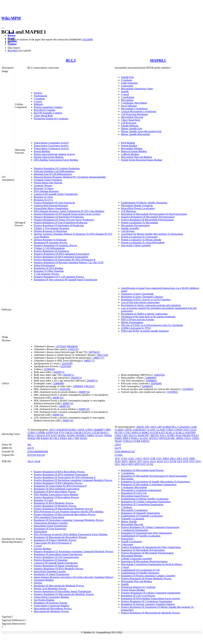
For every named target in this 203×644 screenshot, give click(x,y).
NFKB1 (108, 435)
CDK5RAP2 (139, 430)
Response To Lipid (43, 500)
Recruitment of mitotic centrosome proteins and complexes (151, 305)
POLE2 (195, 435)
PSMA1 (135, 438)
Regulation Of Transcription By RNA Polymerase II (60, 486)
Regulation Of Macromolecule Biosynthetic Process (60, 537)
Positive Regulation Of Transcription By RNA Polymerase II (65, 260)
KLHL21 (180, 433)
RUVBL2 (54, 438)
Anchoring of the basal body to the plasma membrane (148, 317)
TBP (77, 438)
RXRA (63, 438)
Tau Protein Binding (44, 600)
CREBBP (98, 430)
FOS (56, 433)
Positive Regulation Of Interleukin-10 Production (59, 225)
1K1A (30, 461)
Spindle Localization (132, 541)
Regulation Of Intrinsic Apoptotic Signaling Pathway (148, 604)
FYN (61, 433)
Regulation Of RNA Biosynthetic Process (55, 492)
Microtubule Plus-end (132, 117)
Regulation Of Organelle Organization (140, 513)
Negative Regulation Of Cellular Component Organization (151, 593)
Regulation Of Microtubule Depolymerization (144, 561)
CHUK (81, 430)
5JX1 (117, 464)
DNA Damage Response (46, 191)
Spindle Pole (127, 77)
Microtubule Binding (132, 148)
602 (29, 445)
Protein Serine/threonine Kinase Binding (142, 160)
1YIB (153, 458)
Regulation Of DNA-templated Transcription (57, 489)
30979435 (94, 352)
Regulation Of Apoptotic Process (51, 243)
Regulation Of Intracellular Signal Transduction (58, 554)
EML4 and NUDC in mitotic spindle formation (145, 331)
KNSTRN (190, 433)
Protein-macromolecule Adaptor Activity (54, 154)
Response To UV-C (44, 200)
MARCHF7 (144, 435)
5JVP (179, 461)
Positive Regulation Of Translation (51, 251)
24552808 (87, 40)
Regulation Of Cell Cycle (134, 493)
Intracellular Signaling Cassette (50, 571)
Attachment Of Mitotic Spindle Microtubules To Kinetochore (152, 234)
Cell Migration (129, 211)
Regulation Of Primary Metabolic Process (55, 540)
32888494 (58, 383)
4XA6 (160, 461)
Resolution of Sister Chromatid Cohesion (142, 297)
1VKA (138, 458)
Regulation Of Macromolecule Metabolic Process (59, 586)
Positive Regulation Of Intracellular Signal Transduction (62, 591)
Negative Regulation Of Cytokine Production (57, 168)
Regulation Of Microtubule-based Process (142, 470)
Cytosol (38, 101)
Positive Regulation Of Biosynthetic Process (56, 497)
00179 (31, 448)
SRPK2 (180, 438)
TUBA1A (128, 441)
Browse (12, 35)
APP (159, 427)
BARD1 (72, 430)
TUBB (137, 441)
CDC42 (128, 430)
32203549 (67, 363)
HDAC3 (32, 435)
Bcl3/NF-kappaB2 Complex (48, 113)
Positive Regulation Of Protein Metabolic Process (146, 579)
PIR (38, 438)
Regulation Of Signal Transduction (52, 574)
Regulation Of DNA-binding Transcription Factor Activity (151, 598)
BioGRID (13, 51)
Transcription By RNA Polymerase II (53, 543)
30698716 (84, 392)
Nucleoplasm (40, 96)
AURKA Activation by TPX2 (136, 328)
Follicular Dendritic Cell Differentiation (54, 171)
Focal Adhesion (129, 106)
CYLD (193, 430)
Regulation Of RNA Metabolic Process (54, 503)
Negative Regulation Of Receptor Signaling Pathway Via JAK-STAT (69, 262)
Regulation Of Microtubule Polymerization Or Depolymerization (154, 214)
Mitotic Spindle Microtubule (136, 134)
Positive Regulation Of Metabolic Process (55, 506)
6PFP (137, 464)
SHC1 (71, 438)
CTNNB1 (41, 433)
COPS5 (89, 430)
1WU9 (146, 458)
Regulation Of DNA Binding (48, 268)
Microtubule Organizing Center (137, 89)
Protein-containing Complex (48, 107)
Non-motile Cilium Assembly (136, 245)
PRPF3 (126, 438)
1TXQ (124, 458)
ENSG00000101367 (125, 452)
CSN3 (186, 430)
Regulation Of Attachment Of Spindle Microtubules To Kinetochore (156, 482)
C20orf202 (184, 427)
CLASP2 (161, 430)
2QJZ (186, 458)
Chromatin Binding (44, 580)
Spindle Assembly (130, 228)
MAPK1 (62, 435)
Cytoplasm (39, 99)
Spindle (125, 91)
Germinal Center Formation (48, 180)
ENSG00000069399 (38, 452)
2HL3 (173, 458)
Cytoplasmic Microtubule (134, 103)
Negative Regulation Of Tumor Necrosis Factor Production (64, 220)
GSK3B (77, 433)
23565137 (73, 349)
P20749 (41, 455)
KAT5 (54, 435)
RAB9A (45, 438)
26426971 (58, 372)
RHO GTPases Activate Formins (138, 319)
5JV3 (166, 461)
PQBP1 (118, 438)
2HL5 (179, 458)
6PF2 (131, 464)
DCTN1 (119, 433)
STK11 (188, 438)
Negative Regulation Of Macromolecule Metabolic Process (64, 594)
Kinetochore (127, 539)
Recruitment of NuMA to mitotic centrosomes (144, 314)
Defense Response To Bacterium (50, 231)
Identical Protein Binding (134, 151)
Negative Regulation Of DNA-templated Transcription (61, 254)
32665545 (159, 375)
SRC (173, 438)
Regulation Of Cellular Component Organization (146, 502)
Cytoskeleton (128, 97)
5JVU (198, 461)
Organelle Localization (133, 519)
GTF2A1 (87, 433)
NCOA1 (99, 435)
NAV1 (163, 435)
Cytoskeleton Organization (135, 530)
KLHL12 (170, 433)
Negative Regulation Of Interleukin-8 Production (59, 217)
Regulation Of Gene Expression (50, 529)
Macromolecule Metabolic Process (51, 611)
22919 (118, 445)
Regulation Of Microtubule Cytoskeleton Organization (149, 484)
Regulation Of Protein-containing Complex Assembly (148, 576)
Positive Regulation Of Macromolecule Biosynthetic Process (65, 514)
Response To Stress (44, 188)
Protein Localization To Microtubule (140, 223)
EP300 (50, 433)
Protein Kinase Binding (133, 590)
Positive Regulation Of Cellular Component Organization (150, 527)
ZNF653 (145, 441)
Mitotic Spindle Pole (131, 128)
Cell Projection (129, 123)
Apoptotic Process (43, 186)
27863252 (89, 386)
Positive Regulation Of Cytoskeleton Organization (147, 601)
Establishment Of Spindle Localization (141, 536)
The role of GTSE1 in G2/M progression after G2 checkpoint (152, 325)
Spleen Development (44, 265)
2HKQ (166, 458)
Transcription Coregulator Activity (51, 143)
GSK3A (69, 433)
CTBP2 (31, 433)
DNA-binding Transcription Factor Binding (56, 160)
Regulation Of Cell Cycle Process (138, 596)
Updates (12, 44)
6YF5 (143, 464)
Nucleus (38, 93)
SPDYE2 (154, 438)
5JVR (186, 461)
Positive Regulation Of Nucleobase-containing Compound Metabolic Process (73, 480)
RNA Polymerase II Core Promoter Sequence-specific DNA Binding (69, 512)
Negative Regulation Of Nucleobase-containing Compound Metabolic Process (74, 551)
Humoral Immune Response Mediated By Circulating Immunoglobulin (70, 177)
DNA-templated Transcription (49, 517)
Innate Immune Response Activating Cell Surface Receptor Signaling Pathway (74, 577)
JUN (48, 435)
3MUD (132, 461)
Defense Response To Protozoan (50, 240)
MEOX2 (155, 435)
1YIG (159, 458)
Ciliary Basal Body (44, 116)
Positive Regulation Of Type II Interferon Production (61, 223)
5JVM (173, 461)
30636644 (72, 346)
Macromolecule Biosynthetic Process (53, 608)
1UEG (131, 458)
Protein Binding (42, 151)
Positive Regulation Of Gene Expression (54, 203)
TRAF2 (119, 441)
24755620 (61, 346)
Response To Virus (43, 197)
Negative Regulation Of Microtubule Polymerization (148, 217)
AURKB (167, 427)
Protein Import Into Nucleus (48, 183)
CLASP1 (151, 430)
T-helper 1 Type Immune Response (52, 228)
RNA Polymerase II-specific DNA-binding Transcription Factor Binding (71, 534)
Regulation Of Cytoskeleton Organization (142, 504)
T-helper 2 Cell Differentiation (49, 248)
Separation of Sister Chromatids (137, 294)
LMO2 (118, 435)
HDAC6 (41, 435)
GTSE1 (127, 433)
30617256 (102, 355)
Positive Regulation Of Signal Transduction (56, 566)
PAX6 (179, 435)
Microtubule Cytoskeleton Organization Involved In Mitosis (152, 564)
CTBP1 (107, 430)
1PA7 (117, 458)
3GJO (118, 461)
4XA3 (153, 461)
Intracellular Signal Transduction (51, 526)
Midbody (38, 104)
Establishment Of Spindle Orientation (140, 573)
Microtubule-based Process (135, 496)
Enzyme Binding (42, 549)
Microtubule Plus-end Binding (136, 157)
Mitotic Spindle (129, 522)
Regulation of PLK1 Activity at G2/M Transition (146, 300)
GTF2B (96, 433)
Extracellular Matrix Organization (51, 208)
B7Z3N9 (32, 455)
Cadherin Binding (130, 154)
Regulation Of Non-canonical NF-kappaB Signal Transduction (65, 280)
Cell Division (128, 231)
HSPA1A (136, 433)
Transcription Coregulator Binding (51, 597)
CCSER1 (119, 430)
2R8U (192, 458)
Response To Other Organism (49, 271)
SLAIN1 (144, 438)
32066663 (151, 381)
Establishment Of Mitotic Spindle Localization (145, 499)
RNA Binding (128, 143)
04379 (118, 448)
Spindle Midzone (130, 126)
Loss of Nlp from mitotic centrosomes (140, 302)
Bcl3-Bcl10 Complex (45, 110)
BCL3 (71, 60)
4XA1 (146, 461)
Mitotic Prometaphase (132, 322)
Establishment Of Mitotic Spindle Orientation (144, 203)
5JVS (192, 461)
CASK (194, 427)
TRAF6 (83, 438)
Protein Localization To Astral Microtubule (143, 243)
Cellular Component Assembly (137, 559)
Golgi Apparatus (129, 83)
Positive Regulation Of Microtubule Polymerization (147, 220)
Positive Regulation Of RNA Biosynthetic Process (59, 472)
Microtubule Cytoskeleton (134, 109)
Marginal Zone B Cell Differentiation (53, 174)
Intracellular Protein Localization (138, 208)
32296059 (49, 369)
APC (147, 427)
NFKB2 (31, 438)
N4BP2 (91, 435)
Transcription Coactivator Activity (51, 146)
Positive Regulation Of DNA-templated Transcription (61, 257)
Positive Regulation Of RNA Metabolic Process (58, 483)
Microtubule (127, 100)
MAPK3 (71, 435)
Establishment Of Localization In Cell (140, 570)
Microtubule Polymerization (135, 225)
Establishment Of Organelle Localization (142, 516)
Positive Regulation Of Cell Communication (56, 557)
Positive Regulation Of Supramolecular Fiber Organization (151, 547)
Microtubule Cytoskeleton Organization (141, 490)
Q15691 (119, 455)
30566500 (156, 383)
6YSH (150, 464)
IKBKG (146, 433)
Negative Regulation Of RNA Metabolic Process (59, 569)
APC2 (153, 427)
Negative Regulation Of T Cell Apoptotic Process (59, 277)
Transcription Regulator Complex (51, 523)
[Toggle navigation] (3, 28)
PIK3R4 (187, 435)
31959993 (187, 389)
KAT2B (154, 433)
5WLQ (124, 464)
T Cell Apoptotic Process (46, 274)
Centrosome (127, 86)
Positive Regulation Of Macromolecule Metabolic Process (63, 509)
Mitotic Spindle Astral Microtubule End (141, 131)
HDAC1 (104, 433)
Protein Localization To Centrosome (139, 237)
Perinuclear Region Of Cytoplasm (51, 119)
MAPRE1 (158, 60)
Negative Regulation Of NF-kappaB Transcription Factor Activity (67, 214)
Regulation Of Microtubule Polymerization (143, 550)
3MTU (125, 461)
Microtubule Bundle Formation (137, 205)
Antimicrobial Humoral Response (51, 205)
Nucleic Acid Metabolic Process (50, 588)
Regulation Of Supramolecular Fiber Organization (146, 533)
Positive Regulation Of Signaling (51, 560)
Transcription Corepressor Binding (51, 606)
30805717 (98, 358)
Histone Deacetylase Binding (49, 157)
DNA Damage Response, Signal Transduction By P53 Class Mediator (69, 211)
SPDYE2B (164, 438)
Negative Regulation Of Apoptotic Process (55, 245)
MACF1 (133, 435)
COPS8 (178, 430)
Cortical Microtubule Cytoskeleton (139, 111)
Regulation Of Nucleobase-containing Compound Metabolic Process (69, 520)
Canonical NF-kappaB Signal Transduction (56, 194)
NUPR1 (171, 435)
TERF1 (196, 438)
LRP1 (125, 435)
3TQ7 (139, 461)
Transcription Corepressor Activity (51, 148)
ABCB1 (140, 427)
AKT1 (52, 430)
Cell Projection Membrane (134, 114)
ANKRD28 (62, 430)
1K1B (37, 461)
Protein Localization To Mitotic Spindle (141, 240)
